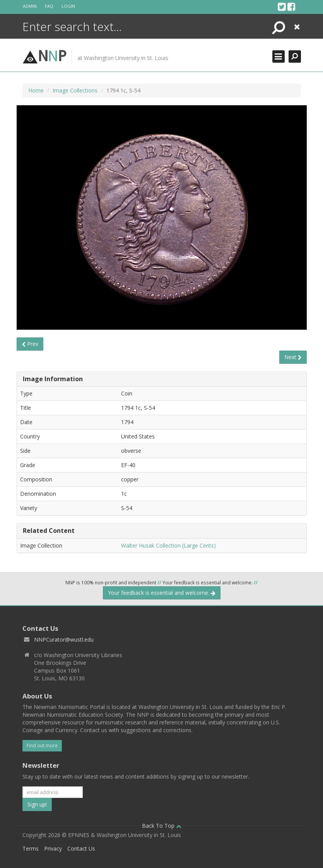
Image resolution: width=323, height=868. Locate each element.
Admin (30, 6)
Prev (30, 344)
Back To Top (162, 826)
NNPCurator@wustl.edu (64, 639)
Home (36, 90)
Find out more (42, 746)
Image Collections (75, 90)
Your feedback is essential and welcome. (162, 593)
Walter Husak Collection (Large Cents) (168, 545)
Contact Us (81, 848)
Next (293, 357)
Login (68, 6)
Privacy (53, 848)
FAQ (49, 6)
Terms (31, 848)
